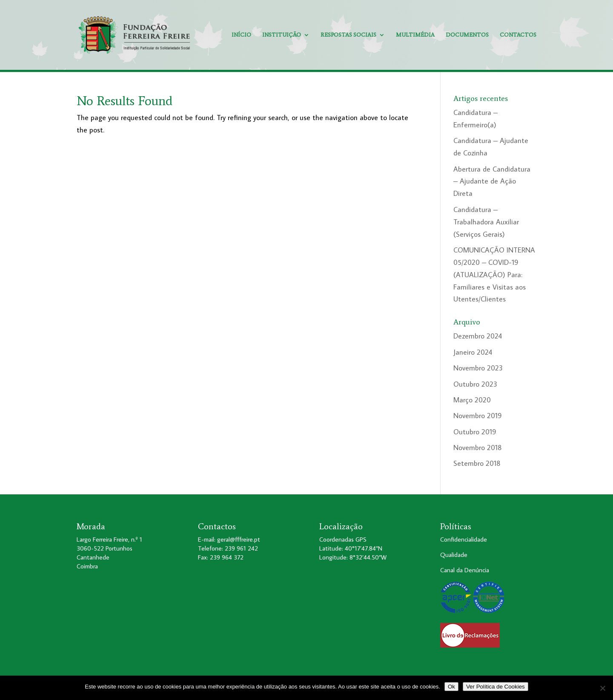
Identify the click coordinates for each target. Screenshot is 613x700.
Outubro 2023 (475, 384)
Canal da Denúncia (465, 570)
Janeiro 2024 (473, 352)
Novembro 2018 (478, 448)
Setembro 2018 (477, 463)
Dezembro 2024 (478, 336)
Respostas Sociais (348, 35)
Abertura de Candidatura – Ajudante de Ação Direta (492, 181)
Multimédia (415, 35)
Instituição (282, 35)
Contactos (518, 35)
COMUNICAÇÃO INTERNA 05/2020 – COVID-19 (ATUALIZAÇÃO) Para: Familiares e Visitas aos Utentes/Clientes (494, 275)
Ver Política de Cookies (496, 687)
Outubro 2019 (475, 432)
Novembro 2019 (478, 416)
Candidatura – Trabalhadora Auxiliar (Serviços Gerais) (486, 222)
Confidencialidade (464, 539)
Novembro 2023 (478, 368)
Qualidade (454, 555)
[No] (602, 688)
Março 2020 (472, 400)
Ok (451, 687)
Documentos (467, 35)
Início (241, 35)
